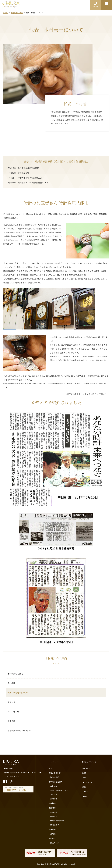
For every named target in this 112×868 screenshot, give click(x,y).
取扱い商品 (55, 777)
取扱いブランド (55, 773)
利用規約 (52, 803)
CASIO (84, 796)
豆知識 (53, 834)
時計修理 (52, 808)
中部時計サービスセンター (19, 731)
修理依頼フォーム (57, 825)
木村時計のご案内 (15, 674)
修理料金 (54, 816)
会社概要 (11, 683)
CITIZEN (85, 792)
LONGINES (86, 768)
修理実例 (52, 829)
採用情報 (11, 721)
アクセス (11, 702)
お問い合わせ (13, 712)
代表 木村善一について (18, 693)
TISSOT (85, 778)
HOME (51, 768)
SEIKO (84, 787)
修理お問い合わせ (57, 821)
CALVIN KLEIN (87, 782)
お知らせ (52, 838)
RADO (84, 773)
